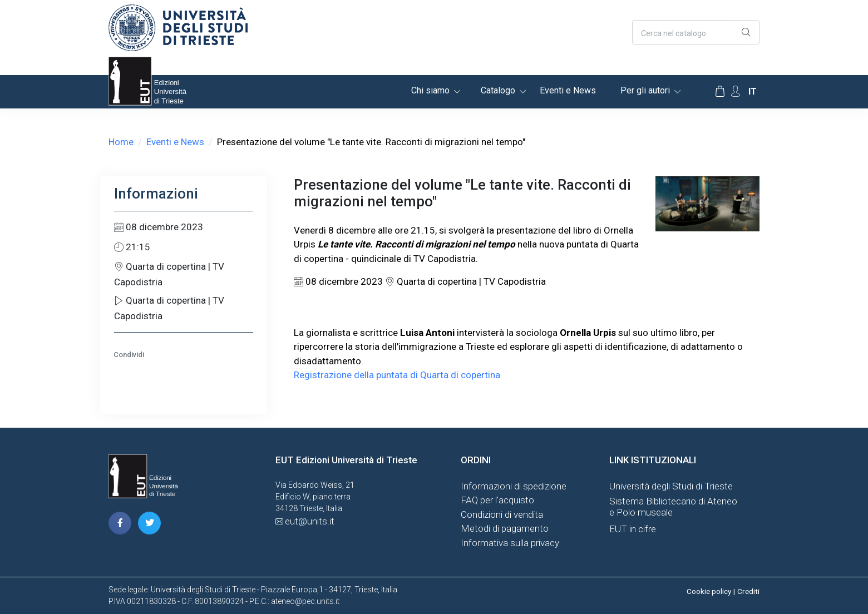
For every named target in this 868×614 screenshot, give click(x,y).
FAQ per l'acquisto (497, 500)
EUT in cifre (633, 529)
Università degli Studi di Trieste (671, 486)
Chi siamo (430, 90)
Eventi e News (568, 90)
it (753, 91)
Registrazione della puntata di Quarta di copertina (397, 375)
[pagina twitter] (149, 523)
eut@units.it (310, 521)
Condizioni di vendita (502, 514)
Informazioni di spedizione (514, 486)
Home (121, 142)
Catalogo (498, 90)
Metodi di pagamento (505, 528)
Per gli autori (645, 90)
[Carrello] (720, 92)
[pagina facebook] (120, 523)
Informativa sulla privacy (510, 543)
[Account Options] (736, 91)
